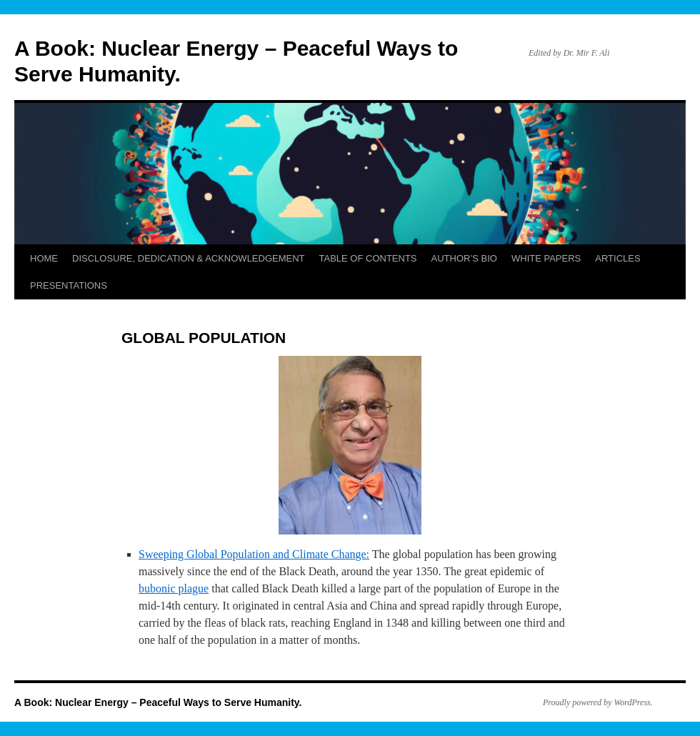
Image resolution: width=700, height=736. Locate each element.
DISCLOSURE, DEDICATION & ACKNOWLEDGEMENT (189, 258)
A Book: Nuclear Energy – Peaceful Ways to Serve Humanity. (158, 702)
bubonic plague (174, 588)
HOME (44, 258)
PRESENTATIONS (69, 285)
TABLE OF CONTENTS (368, 258)
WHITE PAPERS (546, 258)
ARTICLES (617, 258)
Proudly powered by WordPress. (598, 702)
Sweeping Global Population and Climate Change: (254, 554)
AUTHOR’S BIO (464, 258)
